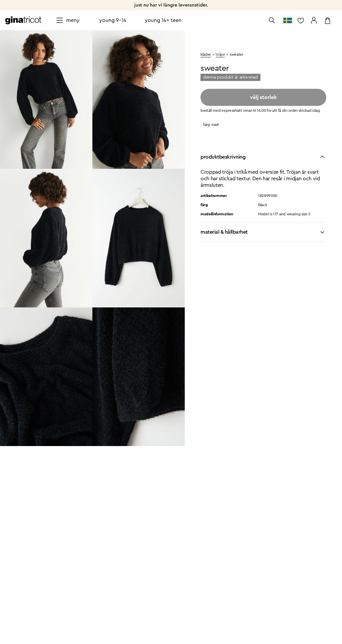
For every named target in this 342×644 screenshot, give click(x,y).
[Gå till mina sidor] (314, 20)
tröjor (220, 54)
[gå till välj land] (288, 20)
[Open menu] (68, 20)
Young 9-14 (113, 20)
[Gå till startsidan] (23, 20)
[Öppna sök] (272, 20)
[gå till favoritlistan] (301, 20)
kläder (206, 54)
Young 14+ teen (163, 20)
